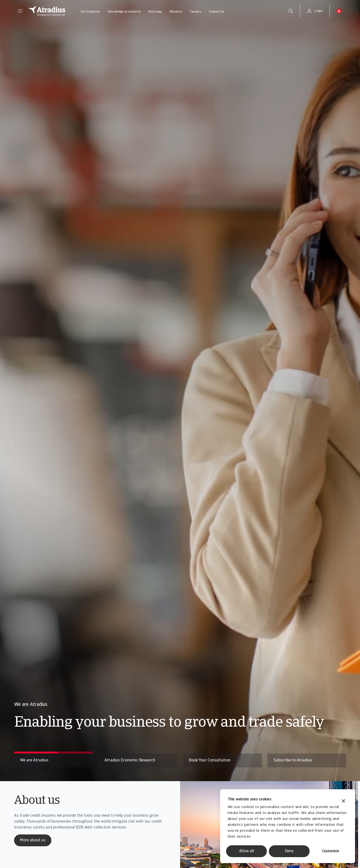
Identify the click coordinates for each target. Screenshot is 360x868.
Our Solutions (90, 12)
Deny (289, 851)
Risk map (155, 12)
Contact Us (217, 12)
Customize (330, 851)
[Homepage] (47, 11)
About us (176, 12)
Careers (196, 12)
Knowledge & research (124, 12)
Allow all (247, 851)
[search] (291, 11)
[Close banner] (343, 802)
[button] (20, 11)
